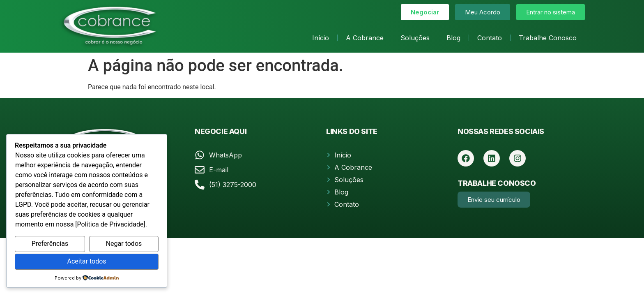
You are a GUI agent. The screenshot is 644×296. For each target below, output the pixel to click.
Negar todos (124, 244)
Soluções (415, 38)
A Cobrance (365, 38)
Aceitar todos (86, 261)
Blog (453, 38)
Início (321, 38)
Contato (490, 38)
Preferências (50, 244)
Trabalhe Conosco (548, 38)
